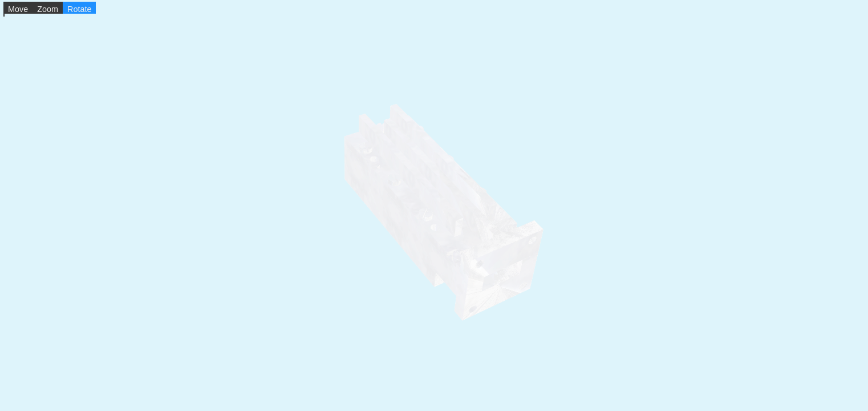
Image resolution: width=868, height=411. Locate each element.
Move (18, 9)
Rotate (79, 9)
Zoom (48, 9)
